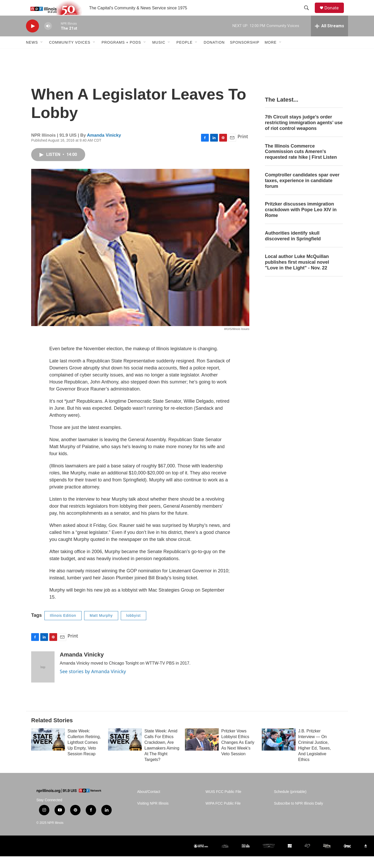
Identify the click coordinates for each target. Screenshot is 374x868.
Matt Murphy (101, 627)
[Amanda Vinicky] (43, 679)
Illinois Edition (63, 627)
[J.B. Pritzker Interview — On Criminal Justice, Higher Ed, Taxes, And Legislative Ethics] (279, 751)
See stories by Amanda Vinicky (93, 683)
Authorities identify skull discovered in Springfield (293, 248)
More (271, 54)
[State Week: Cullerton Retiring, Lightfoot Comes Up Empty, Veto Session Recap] (48, 751)
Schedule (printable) (290, 803)
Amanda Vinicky (104, 147)
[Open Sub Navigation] (42, 54)
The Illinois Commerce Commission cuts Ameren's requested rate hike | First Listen (301, 163)
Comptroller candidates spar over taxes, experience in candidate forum (302, 192)
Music (159, 54)
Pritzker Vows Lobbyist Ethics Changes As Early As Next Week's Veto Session (238, 754)
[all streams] (329, 38)
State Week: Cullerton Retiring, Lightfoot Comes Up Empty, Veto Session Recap (84, 754)
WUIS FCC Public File (223, 803)
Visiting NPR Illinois (153, 815)
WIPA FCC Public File (223, 815)
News (32, 54)
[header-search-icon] (309, 14)
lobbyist (133, 627)
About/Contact (149, 803)
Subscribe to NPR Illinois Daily (299, 815)
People (184, 54)
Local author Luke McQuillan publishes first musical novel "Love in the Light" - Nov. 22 (297, 274)
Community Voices (70, 54)
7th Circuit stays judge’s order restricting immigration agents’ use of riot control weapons (304, 134)
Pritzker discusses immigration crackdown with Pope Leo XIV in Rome (301, 221)
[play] (32, 38)
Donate (335, 14)
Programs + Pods (121, 54)
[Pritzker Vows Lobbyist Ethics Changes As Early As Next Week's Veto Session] (202, 751)
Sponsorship (245, 54)
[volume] (48, 38)
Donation (214, 54)
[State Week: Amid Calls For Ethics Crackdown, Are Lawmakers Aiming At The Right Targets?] (125, 751)
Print (243, 148)
